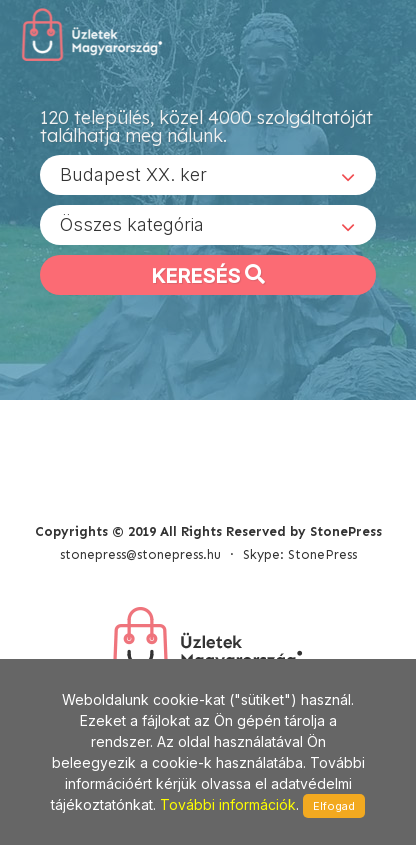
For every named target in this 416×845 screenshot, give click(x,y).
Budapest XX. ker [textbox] (133, 174)
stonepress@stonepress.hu (140, 554)
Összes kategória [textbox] (132, 224)
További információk (228, 804)
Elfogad (334, 806)
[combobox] (208, 175)
